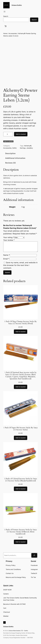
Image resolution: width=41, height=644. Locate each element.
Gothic (15, 148)
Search (6, 16)
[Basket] (6, 26)
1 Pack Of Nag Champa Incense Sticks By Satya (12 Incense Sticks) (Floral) (20, 323)
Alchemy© (28, 146)
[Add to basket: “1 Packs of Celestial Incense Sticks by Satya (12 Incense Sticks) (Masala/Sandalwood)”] (21, 489)
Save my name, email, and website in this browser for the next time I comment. (20, 265)
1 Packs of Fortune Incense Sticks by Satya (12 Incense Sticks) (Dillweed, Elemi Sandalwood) (20, 532)
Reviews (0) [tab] (11, 163)
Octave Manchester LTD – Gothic (18, 631)
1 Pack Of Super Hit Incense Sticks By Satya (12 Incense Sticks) (20, 429)
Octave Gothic (17, 5)
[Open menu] (5, 12)
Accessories (13, 33)
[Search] (34, 555)
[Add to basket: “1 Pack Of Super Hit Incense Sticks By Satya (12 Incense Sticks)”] (21, 438)
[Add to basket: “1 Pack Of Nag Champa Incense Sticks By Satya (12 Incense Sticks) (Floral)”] (21, 332)
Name (7, 255)
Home (5, 33)
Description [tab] (10, 153)
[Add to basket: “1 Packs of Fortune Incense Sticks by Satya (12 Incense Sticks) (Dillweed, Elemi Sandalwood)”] (21, 542)
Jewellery (30, 148)
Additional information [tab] (15, 158)
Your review (9, 240)
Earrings (23, 148)
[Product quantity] (8, 134)
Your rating (9, 237)
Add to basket (21, 134)
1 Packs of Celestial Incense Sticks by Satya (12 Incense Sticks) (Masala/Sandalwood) (21, 480)
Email (6, 259)
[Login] (10, 12)
